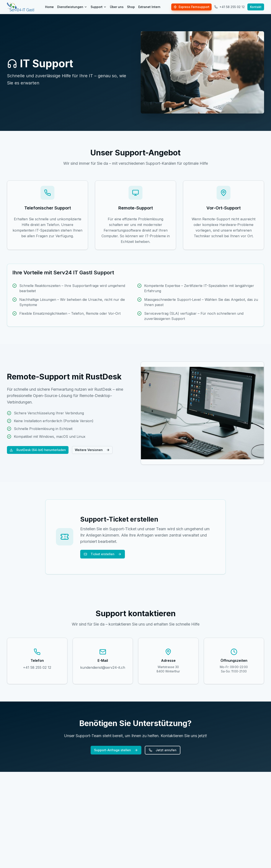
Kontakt (256, 7)
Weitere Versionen (92, 450)
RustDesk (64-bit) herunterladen (38, 450)
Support (99, 7)
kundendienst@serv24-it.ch (103, 667)
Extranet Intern (149, 7)
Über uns (117, 7)
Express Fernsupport (191, 7)
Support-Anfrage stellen (116, 750)
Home (49, 7)
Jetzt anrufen (163, 750)
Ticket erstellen (103, 554)
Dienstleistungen (72, 7)
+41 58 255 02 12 (229, 7)
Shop (131, 7)
